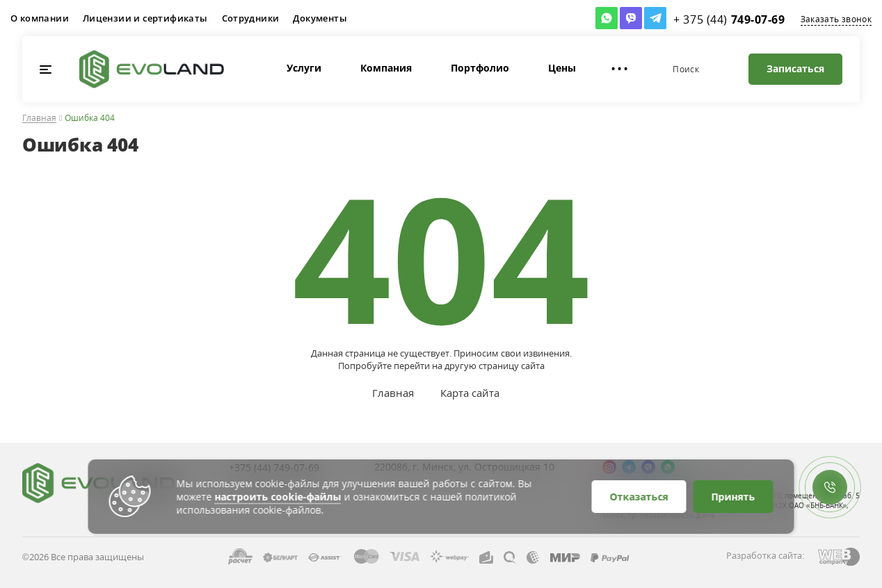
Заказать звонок (836, 19)
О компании (40, 18)
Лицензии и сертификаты (145, 18)
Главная (39, 119)
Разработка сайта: (765, 555)
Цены (536, 68)
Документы (320, 18)
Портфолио (454, 68)
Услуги (278, 68)
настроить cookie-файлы (278, 497)
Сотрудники (251, 18)
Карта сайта (470, 393)
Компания (360, 68)
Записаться (795, 68)
